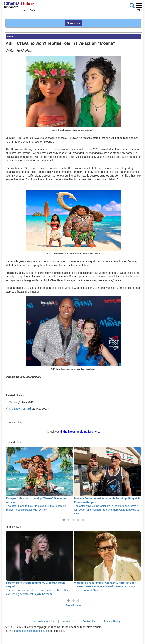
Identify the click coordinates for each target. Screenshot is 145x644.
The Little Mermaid (20, 409)
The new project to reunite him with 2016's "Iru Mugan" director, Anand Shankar (107, 561)
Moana (13, 402)
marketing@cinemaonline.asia (32, 631)
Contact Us (89, 621)
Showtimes (73, 23)
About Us (69, 621)
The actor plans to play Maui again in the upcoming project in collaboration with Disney (40, 479)
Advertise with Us (44, 621)
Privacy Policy (112, 621)
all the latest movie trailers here (79, 432)
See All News (73, 605)
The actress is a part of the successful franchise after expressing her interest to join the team (40, 563)
